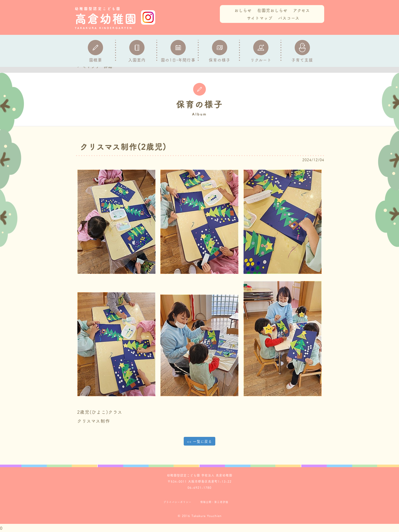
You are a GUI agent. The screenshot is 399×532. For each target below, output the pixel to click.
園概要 (95, 51)
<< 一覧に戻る (199, 441)
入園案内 (137, 51)
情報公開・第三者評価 (214, 502)
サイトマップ (260, 18)
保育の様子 (219, 51)
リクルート (261, 51)
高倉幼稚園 (108, 18)
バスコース (289, 18)
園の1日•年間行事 (178, 51)
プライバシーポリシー (177, 502)
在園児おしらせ (272, 10)
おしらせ (243, 10)
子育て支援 (302, 51)
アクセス (302, 10)
